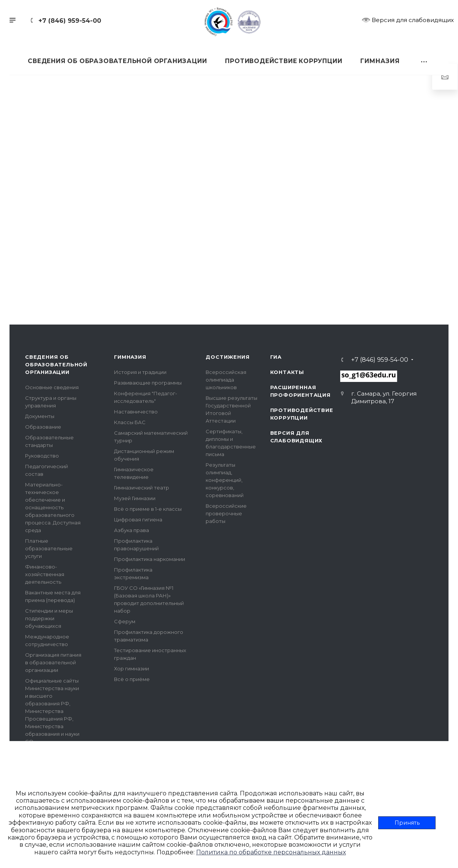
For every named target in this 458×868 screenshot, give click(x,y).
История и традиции (140, 372)
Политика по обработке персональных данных (271, 852)
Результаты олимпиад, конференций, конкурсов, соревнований (225, 480)
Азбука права (132, 530)
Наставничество (136, 412)
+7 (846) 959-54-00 (70, 21)
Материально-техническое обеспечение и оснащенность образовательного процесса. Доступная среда (53, 507)
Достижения (227, 357)
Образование (43, 427)
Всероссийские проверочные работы (226, 513)
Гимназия (130, 357)
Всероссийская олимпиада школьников (226, 380)
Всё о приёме (132, 679)
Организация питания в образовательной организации (53, 662)
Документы (40, 416)
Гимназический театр (142, 488)
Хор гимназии (132, 668)
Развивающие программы (148, 383)
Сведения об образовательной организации (56, 364)
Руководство (42, 456)
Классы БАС (130, 422)
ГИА (276, 357)
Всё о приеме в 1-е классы (148, 509)
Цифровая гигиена (138, 520)
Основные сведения (52, 387)
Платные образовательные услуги (49, 548)
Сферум (125, 621)
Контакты (287, 372)
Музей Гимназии (135, 498)
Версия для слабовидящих (408, 20)
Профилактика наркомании (150, 559)
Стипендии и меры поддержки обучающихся (49, 618)
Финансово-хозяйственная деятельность (45, 574)
